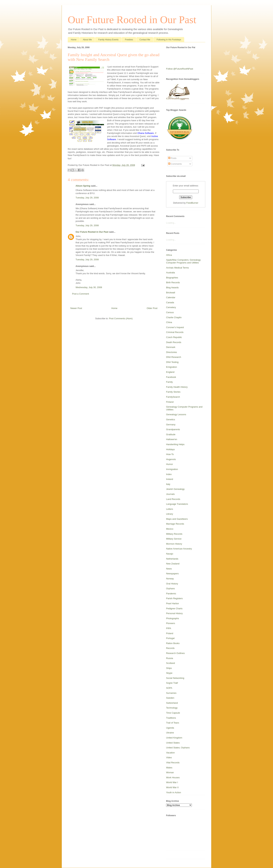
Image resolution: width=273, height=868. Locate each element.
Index (169, 474)
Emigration (171, 367)
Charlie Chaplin (174, 317)
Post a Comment (81, 294)
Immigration (172, 469)
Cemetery (171, 307)
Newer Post (76, 308)
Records (170, 648)
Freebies (129, 40)
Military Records (174, 534)
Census (170, 312)
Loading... (171, 223)
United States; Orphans (178, 748)
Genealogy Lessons (176, 414)
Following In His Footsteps (169, 40)
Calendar (171, 297)
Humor (169, 464)
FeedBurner (192, 203)
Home (74, 40)
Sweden (170, 698)
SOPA (169, 688)
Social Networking (175, 678)
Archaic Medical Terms (178, 268)
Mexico (170, 529)
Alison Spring (83, 186)
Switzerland (172, 703)
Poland (170, 633)
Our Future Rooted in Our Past (132, 20)
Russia (170, 658)
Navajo (170, 554)
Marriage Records (175, 524)
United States (173, 743)
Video (169, 758)
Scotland (171, 663)
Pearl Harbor (173, 603)
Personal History (174, 613)
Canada (170, 302)
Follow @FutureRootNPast (180, 69)
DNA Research (174, 357)
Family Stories (173, 392)
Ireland (170, 479)
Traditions (171, 718)
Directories (171, 352)
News (169, 569)
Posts (172, 158)
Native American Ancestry (179, 549)
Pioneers (171, 623)
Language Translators (177, 504)
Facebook (171, 377)
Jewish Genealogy (175, 489)
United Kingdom (174, 738)
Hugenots (171, 459)
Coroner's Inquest (175, 327)
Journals (170, 494)
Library (170, 514)
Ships (169, 668)
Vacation (170, 753)
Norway (170, 579)
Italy (168, 484)
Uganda (170, 728)
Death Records (174, 342)
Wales (169, 768)
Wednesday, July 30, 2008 (89, 287)
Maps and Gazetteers (177, 519)
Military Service (174, 539)
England (170, 372)
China (169, 322)
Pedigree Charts (174, 608)
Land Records (173, 499)
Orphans (170, 588)
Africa (169, 255)
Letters (170, 509)
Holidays (170, 449)
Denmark (171, 347)
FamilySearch (173, 397)
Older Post (152, 308)
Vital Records (173, 763)
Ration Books (173, 643)
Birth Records (173, 282)
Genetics (171, 419)
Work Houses (173, 777)
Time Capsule (173, 713)
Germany (171, 425)
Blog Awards (172, 288)
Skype (169, 673)
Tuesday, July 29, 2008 (87, 198)
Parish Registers (174, 598)
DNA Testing (172, 362)
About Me (87, 40)
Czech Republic (174, 337)
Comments (175, 164)
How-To (170, 454)
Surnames (171, 693)
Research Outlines (175, 653)
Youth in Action (174, 792)
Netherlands (172, 559)
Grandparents (173, 429)
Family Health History (177, 387)
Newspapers (172, 574)
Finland (170, 402)
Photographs (173, 618)
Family (169, 382)
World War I (172, 782)
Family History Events (108, 40)
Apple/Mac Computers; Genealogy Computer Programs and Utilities (183, 261)
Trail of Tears (173, 723)
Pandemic (171, 594)
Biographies (172, 278)
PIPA (169, 628)
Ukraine (170, 733)
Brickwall (171, 293)
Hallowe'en (172, 439)
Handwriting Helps (175, 444)
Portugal (170, 638)
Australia (171, 273)
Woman (170, 772)
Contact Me (145, 40)
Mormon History (174, 544)
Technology (172, 708)
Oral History (172, 584)
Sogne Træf (172, 683)
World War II (172, 787)
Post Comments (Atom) (121, 318)
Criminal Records (175, 332)
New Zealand (173, 564)
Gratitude (171, 434)
